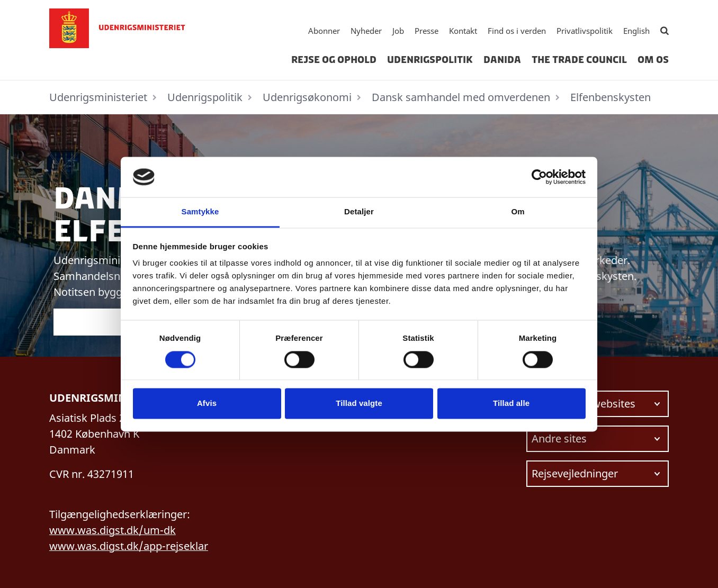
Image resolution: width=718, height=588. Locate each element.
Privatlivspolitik (585, 31)
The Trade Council (579, 60)
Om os (653, 60)
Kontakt (463, 31)
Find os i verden (517, 31)
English (636, 31)
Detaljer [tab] (359, 212)
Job (398, 31)
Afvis (207, 404)
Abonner (324, 31)
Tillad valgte (359, 404)
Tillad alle (511, 404)
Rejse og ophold (334, 60)
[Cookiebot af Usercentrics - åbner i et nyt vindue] (539, 177)
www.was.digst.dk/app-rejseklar (129, 546)
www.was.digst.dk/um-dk (113, 530)
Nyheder (366, 31)
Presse (427, 31)
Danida (502, 60)
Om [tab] (518, 212)
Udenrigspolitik (430, 60)
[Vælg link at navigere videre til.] (598, 404)
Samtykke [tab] (200, 212)
